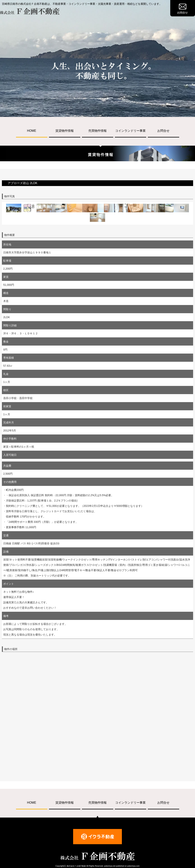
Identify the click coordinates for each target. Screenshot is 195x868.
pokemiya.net (110, 866)
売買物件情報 (97, 131)
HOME (32, 131)
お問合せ (163, 131)
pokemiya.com (133, 866)
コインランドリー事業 (130, 131)
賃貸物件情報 (65, 131)
